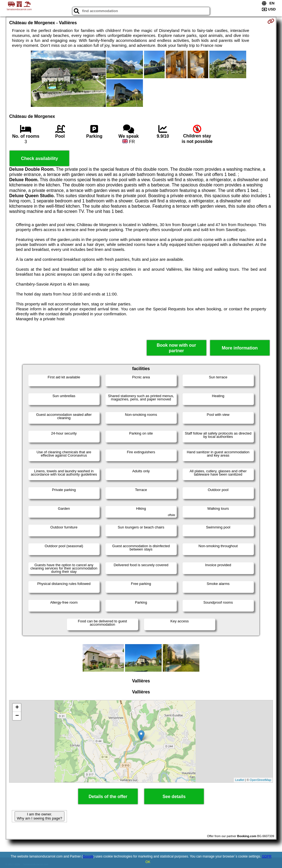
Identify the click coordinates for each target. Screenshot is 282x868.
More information (240, 348)
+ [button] (17, 708)
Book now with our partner (176, 348)
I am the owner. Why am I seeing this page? (39, 816)
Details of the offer (108, 797)
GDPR (267, 856)
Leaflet (240, 780)
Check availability (39, 158)
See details (174, 797)
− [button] (17, 716)
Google (88, 856)
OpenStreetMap (261, 780)
